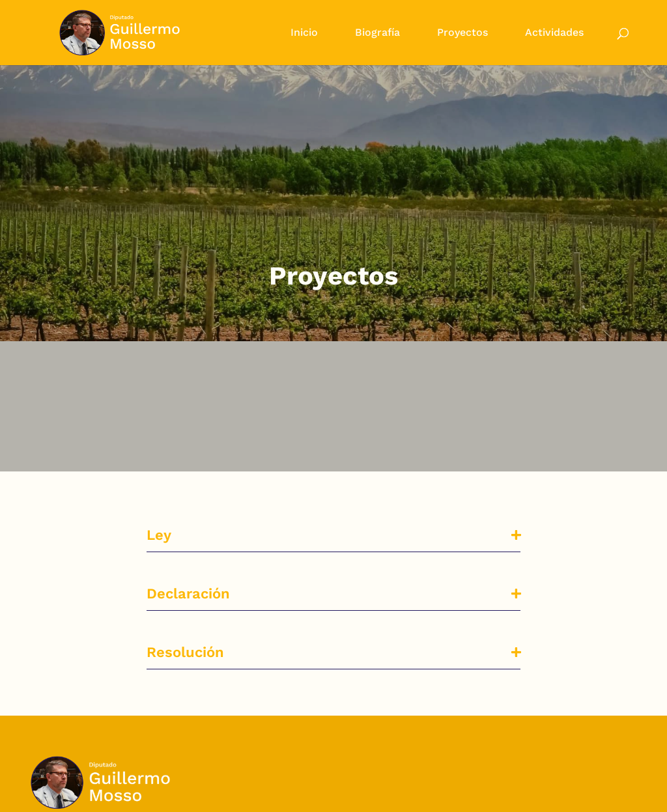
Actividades (554, 33)
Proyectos (462, 33)
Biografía (377, 33)
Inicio (304, 33)
